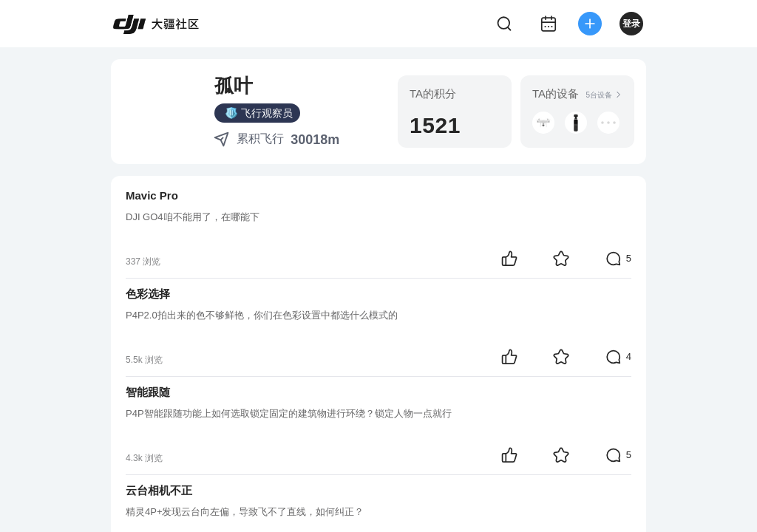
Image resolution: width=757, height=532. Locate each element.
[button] (576, 123)
